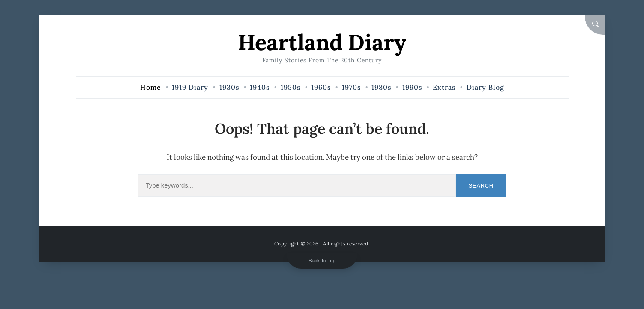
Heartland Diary (322, 42)
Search (481, 186)
